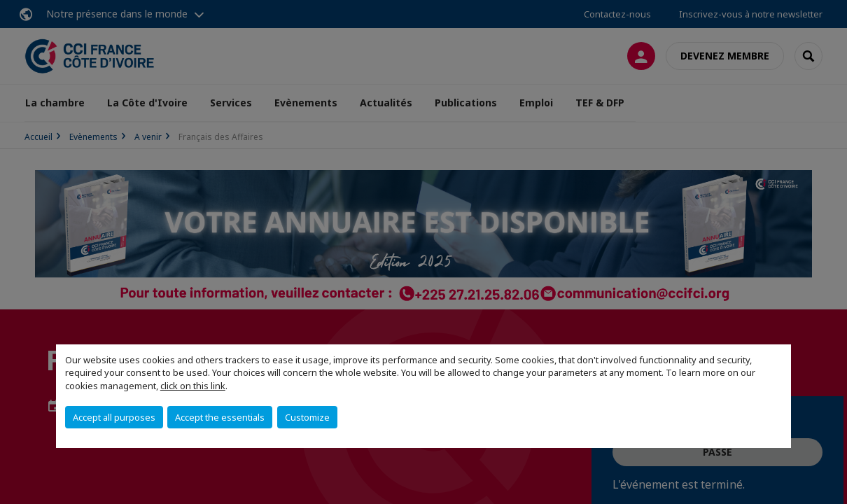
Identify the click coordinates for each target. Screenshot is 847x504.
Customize (307, 417)
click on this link (193, 386)
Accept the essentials (220, 417)
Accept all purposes (114, 417)
